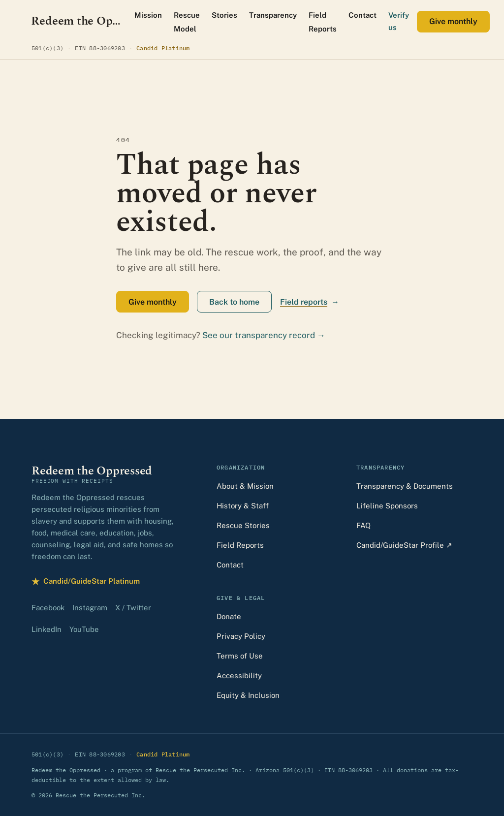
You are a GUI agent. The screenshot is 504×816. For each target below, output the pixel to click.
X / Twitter (133, 608)
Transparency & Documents (405, 486)
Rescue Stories (243, 525)
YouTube (84, 629)
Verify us (399, 21)
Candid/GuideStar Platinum (86, 581)
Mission (148, 15)
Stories (224, 15)
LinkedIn (47, 629)
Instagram (90, 608)
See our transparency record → (264, 335)
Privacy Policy (241, 636)
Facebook (48, 608)
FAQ (363, 525)
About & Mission (245, 486)
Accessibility (239, 675)
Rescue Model (187, 22)
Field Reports (323, 22)
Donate (229, 616)
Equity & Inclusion (248, 695)
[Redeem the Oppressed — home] (77, 21)
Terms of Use (240, 656)
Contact (362, 15)
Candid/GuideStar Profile (404, 545)
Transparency (273, 15)
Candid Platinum (163, 47)
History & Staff (243, 506)
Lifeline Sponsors (387, 506)
